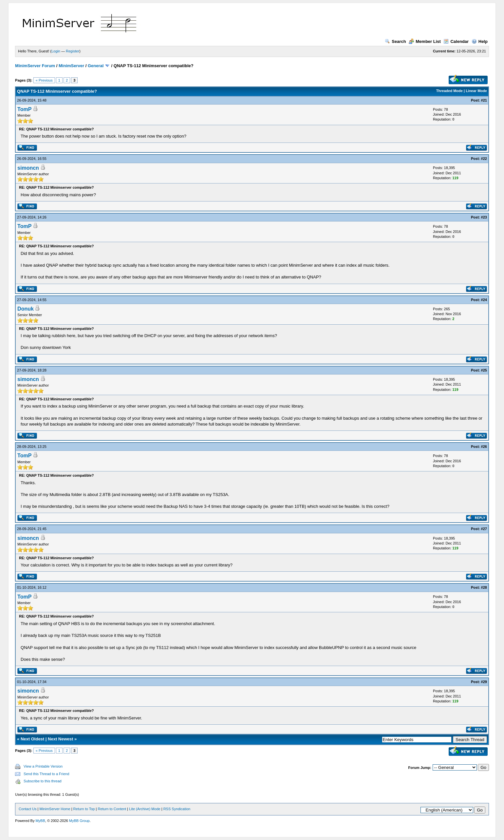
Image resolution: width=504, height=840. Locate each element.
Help (480, 41)
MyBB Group (79, 821)
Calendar (456, 41)
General (96, 66)
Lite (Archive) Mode (145, 809)
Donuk (26, 309)
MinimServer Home (55, 809)
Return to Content (112, 809)
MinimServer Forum (35, 66)
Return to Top (84, 809)
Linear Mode (476, 91)
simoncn (28, 168)
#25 (484, 370)
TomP (24, 109)
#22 (484, 159)
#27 (484, 529)
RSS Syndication (177, 809)
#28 (484, 587)
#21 (484, 100)
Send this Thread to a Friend (46, 774)
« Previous (44, 80)
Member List (425, 41)
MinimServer (71, 66)
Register (73, 51)
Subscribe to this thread (43, 781)
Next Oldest (32, 739)
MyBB (40, 821)
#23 (484, 217)
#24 (484, 300)
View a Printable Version (43, 766)
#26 (484, 447)
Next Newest (60, 739)
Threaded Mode (449, 91)
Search (395, 41)
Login (56, 51)
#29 (484, 682)
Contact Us (28, 809)
